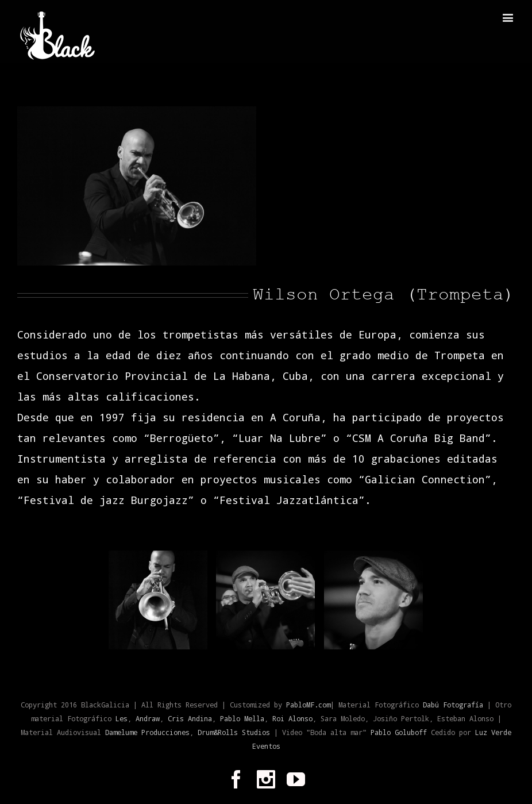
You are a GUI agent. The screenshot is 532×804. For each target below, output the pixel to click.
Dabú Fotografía (453, 705)
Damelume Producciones (147, 732)
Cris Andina (190, 718)
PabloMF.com (308, 705)
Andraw (148, 718)
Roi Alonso (292, 718)
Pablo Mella (242, 718)
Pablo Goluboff (401, 732)
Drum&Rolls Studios (234, 732)
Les (122, 718)
